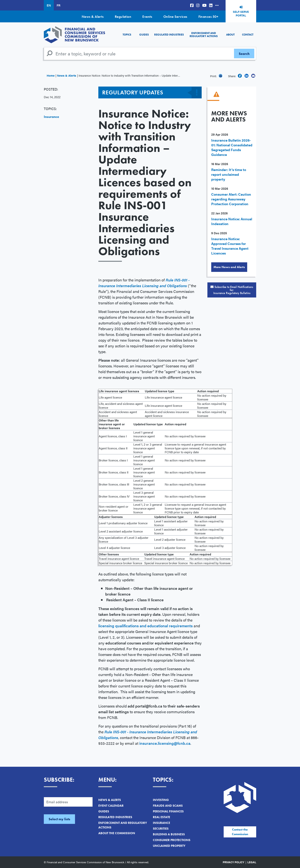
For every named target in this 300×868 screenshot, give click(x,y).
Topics (127, 35)
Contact (248, 35)
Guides (144, 35)
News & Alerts (93, 17)
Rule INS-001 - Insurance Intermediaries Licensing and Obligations (144, 283)
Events (147, 17)
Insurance (51, 117)
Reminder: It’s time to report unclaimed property (229, 174)
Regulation (123, 17)
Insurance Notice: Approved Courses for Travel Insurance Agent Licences (230, 246)
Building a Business (169, 834)
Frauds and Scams (168, 806)
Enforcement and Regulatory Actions (204, 34)
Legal (252, 862)
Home (51, 75)
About (230, 35)
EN (49, 5)
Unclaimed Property (169, 846)
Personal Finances (168, 811)
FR (58, 5)
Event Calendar (111, 806)
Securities (161, 829)
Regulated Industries (169, 35)
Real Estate (161, 817)
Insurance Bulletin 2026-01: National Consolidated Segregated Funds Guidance (232, 147)
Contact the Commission (240, 832)
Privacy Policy (234, 862)
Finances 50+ (208, 17)
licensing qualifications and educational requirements (146, 626)
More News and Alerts (229, 267)
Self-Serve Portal (241, 14)
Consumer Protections (172, 840)
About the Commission (117, 833)
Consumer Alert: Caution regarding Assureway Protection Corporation (231, 199)
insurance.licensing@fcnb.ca (165, 743)
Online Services (175, 17)
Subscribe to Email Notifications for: (232, 290)
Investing (161, 800)
